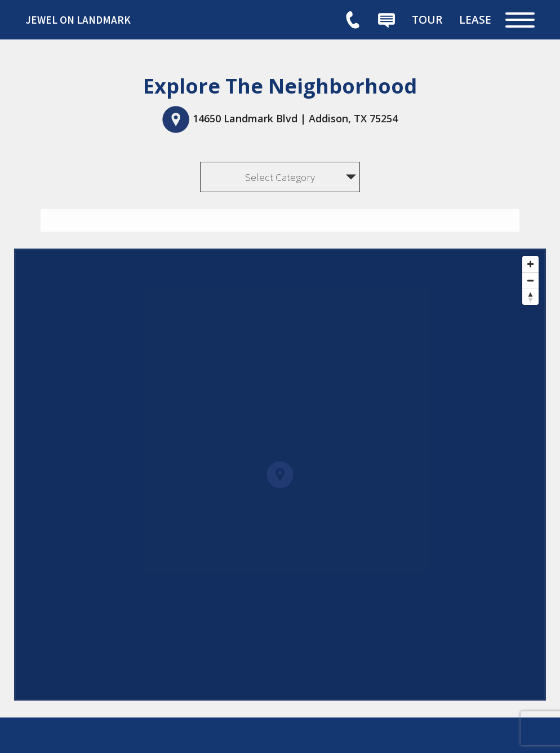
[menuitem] (427, 20)
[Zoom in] (530, 264)
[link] (110, 20)
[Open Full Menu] (520, 20)
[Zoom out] (530, 280)
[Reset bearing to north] (530, 297)
